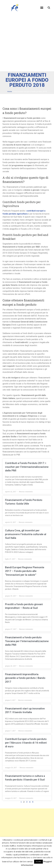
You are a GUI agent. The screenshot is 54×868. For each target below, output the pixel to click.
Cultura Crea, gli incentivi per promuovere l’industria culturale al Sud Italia (26, 534)
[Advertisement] (27, 43)
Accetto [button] (38, 862)
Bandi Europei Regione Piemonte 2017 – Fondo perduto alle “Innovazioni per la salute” (25, 571)
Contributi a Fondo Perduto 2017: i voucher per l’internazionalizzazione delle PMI (27, 467)
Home (10, 91)
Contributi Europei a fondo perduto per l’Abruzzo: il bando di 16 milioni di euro (26, 743)
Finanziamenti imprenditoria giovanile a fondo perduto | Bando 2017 (25, 678)
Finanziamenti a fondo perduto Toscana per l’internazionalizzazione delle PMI (27, 641)
